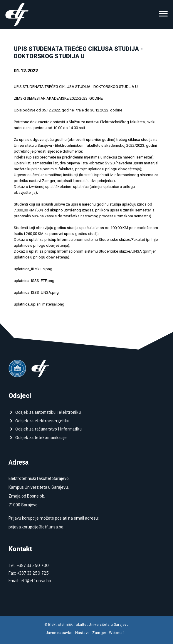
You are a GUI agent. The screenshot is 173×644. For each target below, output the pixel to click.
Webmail (117, 633)
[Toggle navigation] (163, 14)
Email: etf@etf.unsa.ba (30, 581)
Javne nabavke (59, 633)
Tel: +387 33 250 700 (29, 565)
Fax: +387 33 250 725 (29, 573)
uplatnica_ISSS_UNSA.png (36, 292)
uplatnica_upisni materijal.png (39, 304)
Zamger (99, 633)
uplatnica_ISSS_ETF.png (34, 281)
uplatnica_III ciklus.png (33, 269)
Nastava (83, 633)
